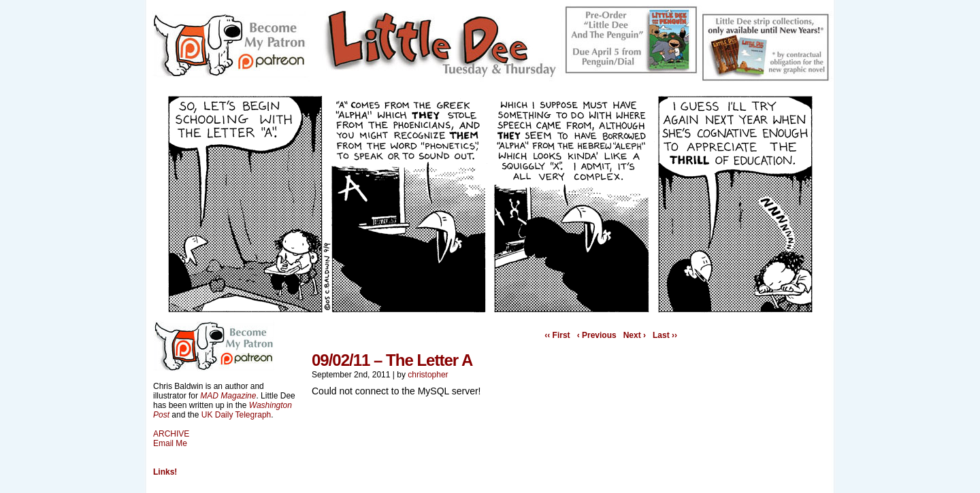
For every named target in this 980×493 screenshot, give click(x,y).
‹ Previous (597, 335)
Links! (165, 472)
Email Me (170, 443)
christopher (428, 375)
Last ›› (665, 335)
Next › (635, 335)
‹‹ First (557, 335)
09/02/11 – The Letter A (392, 360)
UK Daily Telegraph (236, 415)
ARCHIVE (171, 434)
